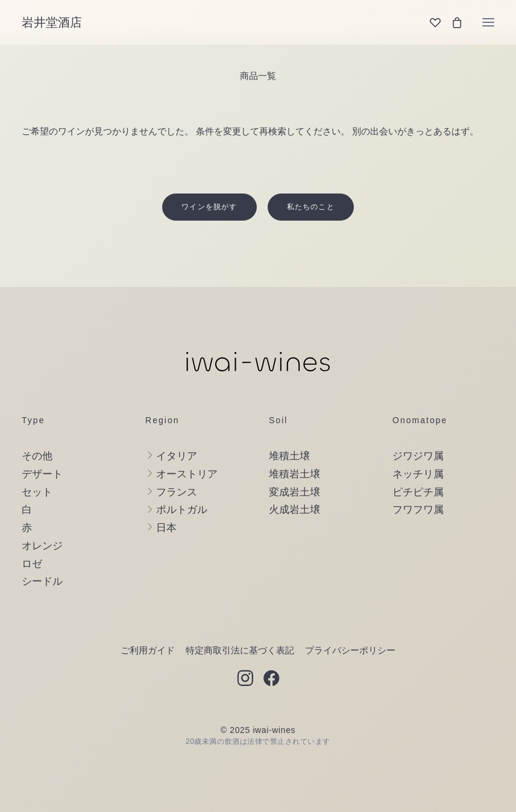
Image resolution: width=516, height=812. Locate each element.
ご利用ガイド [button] (148, 650)
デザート (42, 474)
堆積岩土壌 (294, 474)
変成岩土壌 (294, 492)
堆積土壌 (289, 456)
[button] (488, 22)
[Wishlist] (430, 22)
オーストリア (187, 474)
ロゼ (32, 564)
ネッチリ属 (418, 474)
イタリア (177, 456)
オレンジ (42, 546)
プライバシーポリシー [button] (350, 650)
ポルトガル (182, 510)
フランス (177, 492)
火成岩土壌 (294, 510)
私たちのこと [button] (311, 207)
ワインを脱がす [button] (209, 207)
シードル (42, 581)
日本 (166, 528)
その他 (37, 456)
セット (37, 492)
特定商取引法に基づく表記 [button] (240, 650)
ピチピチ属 (418, 492)
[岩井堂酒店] (52, 22)
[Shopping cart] (451, 22)
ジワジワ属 (418, 456)
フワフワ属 (418, 510)
